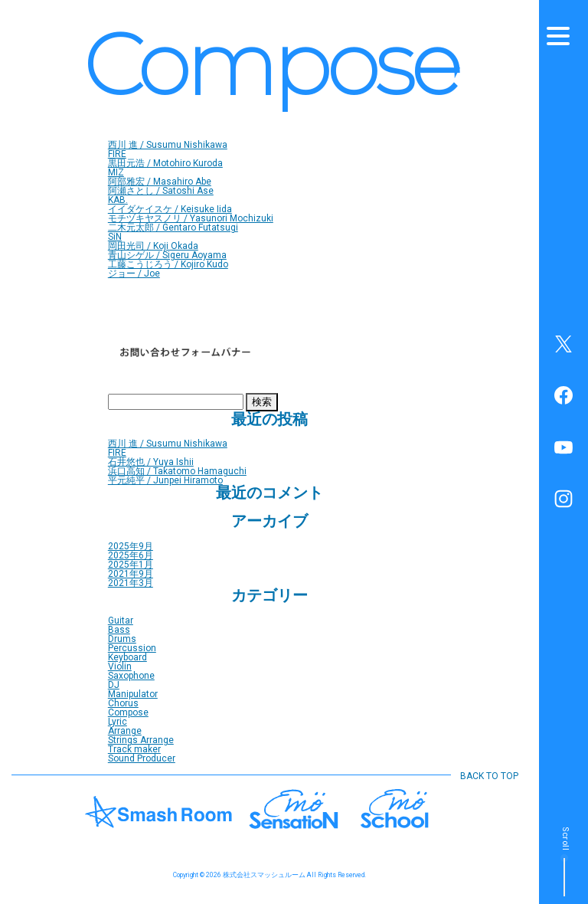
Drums (122, 639)
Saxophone (131, 676)
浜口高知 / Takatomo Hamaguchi (177, 471)
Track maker (134, 749)
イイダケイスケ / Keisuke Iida (170, 209)
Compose (128, 712)
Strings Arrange (141, 740)
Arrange (125, 731)
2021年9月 (131, 574)
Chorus (123, 703)
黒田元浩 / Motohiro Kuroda (165, 163)
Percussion (132, 648)
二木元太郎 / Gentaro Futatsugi (173, 228)
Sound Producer (142, 758)
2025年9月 (131, 546)
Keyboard (127, 657)
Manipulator (133, 694)
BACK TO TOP (489, 776)
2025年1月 (131, 565)
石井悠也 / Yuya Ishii (151, 462)
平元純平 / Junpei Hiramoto (165, 480)
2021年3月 (131, 583)
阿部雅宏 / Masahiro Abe (160, 182)
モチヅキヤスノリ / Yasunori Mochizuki (191, 218)
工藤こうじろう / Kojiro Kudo (168, 264)
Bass (119, 630)
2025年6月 (131, 555)
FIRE (117, 154)
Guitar (121, 621)
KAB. (118, 200)
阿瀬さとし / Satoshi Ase (161, 191)
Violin (120, 667)
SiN (115, 237)
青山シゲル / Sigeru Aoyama (167, 255)
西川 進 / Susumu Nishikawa (168, 145)
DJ (114, 685)
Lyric (118, 722)
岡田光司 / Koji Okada (153, 246)
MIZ (116, 172)
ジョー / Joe (134, 273)
